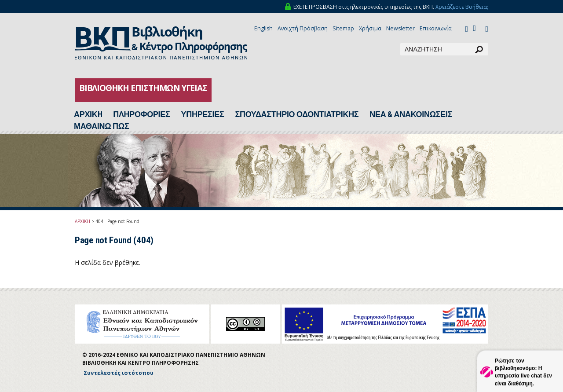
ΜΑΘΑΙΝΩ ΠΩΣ (101, 126)
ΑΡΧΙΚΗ (82, 221)
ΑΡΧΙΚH (88, 114)
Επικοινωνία (436, 28)
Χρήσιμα (370, 28)
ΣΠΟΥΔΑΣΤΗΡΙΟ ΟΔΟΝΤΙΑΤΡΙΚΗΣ (297, 114)
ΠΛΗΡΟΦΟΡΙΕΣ (141, 114)
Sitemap (343, 28)
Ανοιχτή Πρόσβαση (303, 28)
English (263, 28)
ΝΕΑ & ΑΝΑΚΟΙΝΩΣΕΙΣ (411, 114)
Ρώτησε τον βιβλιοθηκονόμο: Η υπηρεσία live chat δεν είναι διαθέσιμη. (523, 372)
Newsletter (400, 28)
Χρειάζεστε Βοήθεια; (462, 7)
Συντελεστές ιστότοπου (119, 373)
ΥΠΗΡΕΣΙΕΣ (203, 114)
